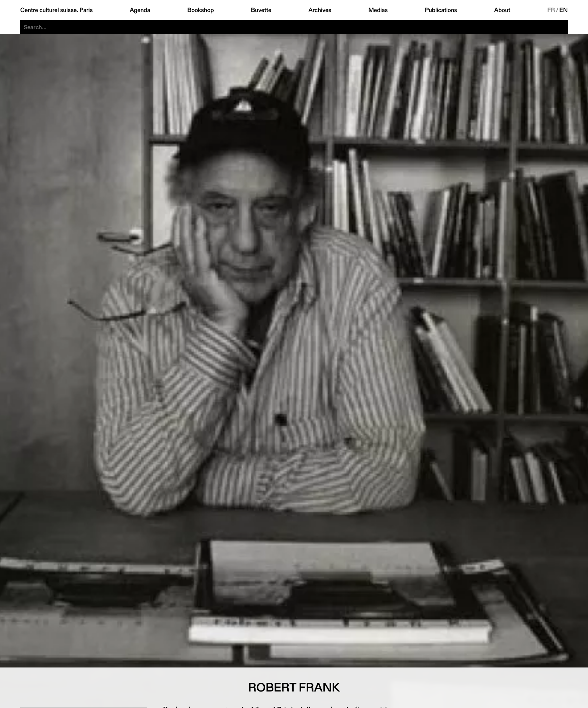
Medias (378, 10)
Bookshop (200, 10)
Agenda (140, 10)
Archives (320, 10)
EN (564, 10)
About (502, 10)
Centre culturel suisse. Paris (56, 10)
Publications (441, 10)
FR (551, 10)
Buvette (261, 10)
